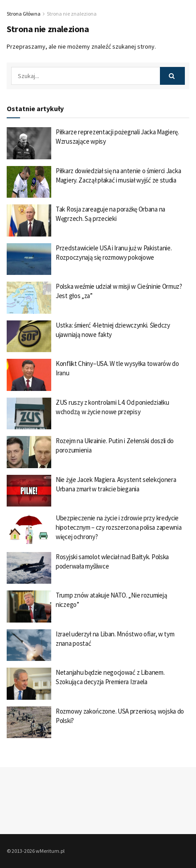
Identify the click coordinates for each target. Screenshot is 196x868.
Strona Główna (24, 14)
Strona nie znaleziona (72, 14)
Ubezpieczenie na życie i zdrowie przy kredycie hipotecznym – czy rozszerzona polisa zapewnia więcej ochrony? (119, 527)
